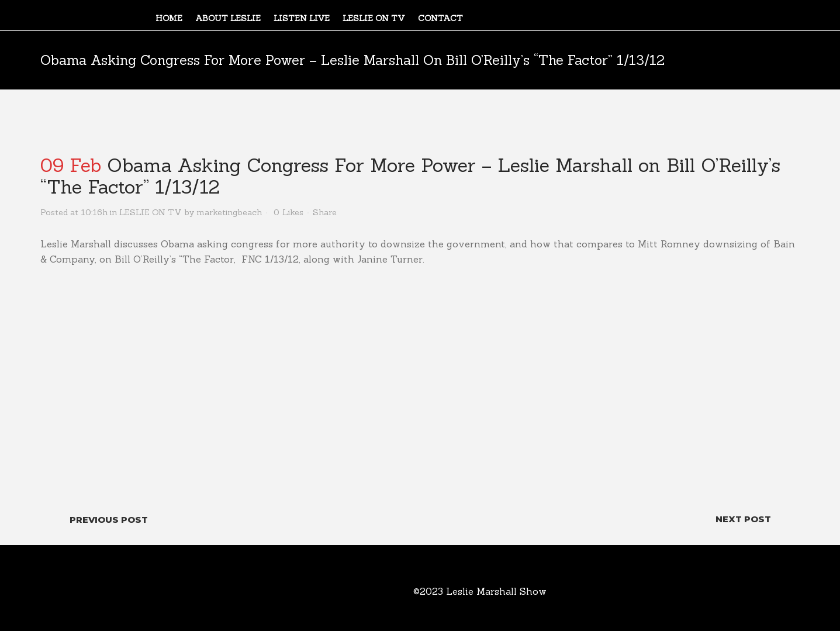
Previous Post (109, 520)
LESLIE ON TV (151, 212)
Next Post (743, 519)
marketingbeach (229, 212)
